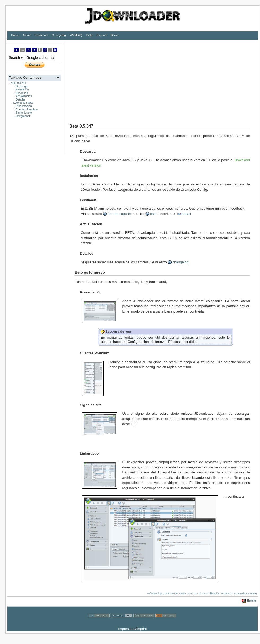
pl (45, 50)
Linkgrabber (23, 116)
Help (89, 35)
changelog (180, 262)
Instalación (22, 90)
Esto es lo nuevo (24, 103)
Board (115, 35)
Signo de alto (24, 113)
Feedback (22, 93)
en (16, 50)
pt (50, 50)
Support (102, 35)
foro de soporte (119, 214)
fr (40, 50)
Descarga (22, 86)
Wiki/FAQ (76, 35)
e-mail (186, 214)
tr (55, 50)
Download (41, 35)
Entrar (252, 601)
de (28, 50)
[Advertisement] (131, 78)
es (35, 50)
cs (22, 50)
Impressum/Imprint (133, 629)
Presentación (24, 106)
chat (153, 214)
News (27, 35)
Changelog (59, 35)
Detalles (21, 100)
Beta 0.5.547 (18, 83)
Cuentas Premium (27, 109)
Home (15, 35)
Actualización (24, 96)
